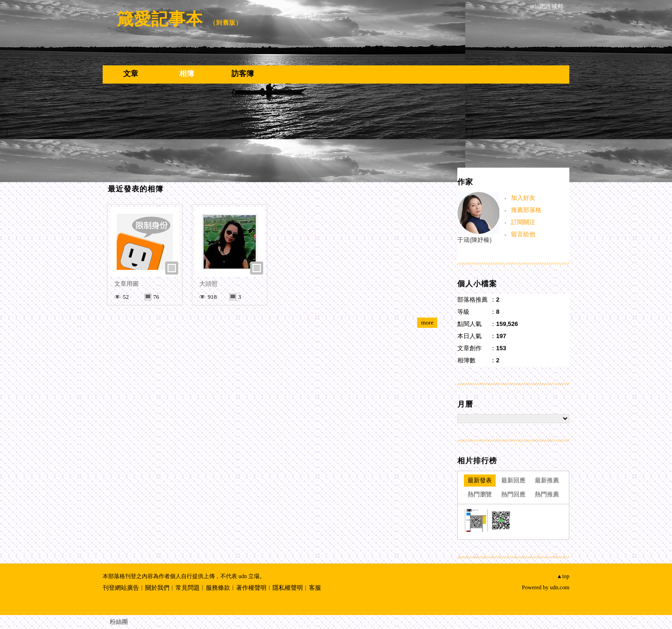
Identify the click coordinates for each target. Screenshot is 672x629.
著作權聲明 (251, 588)
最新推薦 (547, 480)
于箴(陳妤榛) (475, 240)
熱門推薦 (547, 494)
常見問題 (188, 588)
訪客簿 (243, 74)
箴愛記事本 (160, 19)
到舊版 (226, 23)
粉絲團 (119, 622)
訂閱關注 (523, 222)
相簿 (187, 74)
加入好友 (523, 198)
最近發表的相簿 (136, 189)
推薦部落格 (526, 210)
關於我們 (157, 588)
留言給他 (523, 234)
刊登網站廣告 (121, 588)
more (427, 322)
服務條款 (218, 588)
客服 (315, 588)
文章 (131, 74)
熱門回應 (513, 494)
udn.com (560, 587)
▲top (563, 576)
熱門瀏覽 (480, 494)
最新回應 (513, 480)
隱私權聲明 (288, 588)
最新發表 (480, 480)
